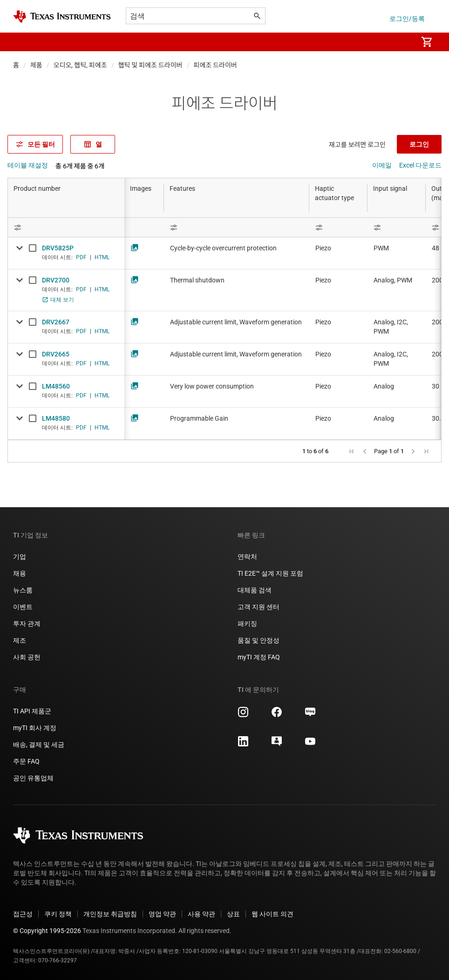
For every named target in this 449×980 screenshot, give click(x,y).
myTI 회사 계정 (35, 728)
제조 (20, 640)
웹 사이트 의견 (272, 914)
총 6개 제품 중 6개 (80, 166)
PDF (81, 257)
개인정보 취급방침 (110, 914)
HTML (102, 257)
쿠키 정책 (58, 914)
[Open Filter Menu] (66, 227)
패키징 (247, 624)
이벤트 (23, 607)
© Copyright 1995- (47, 931)
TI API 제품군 (32, 711)
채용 (20, 573)
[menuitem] (401, 42)
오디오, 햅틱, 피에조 (80, 65)
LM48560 (56, 386)
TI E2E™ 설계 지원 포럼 (270, 573)
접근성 (23, 914)
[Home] (62, 17)
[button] (22, 42)
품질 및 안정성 (259, 640)
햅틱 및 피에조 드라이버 (150, 65)
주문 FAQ (26, 761)
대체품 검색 (255, 590)
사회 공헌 (27, 657)
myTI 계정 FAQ (259, 657)
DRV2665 (56, 354)
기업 (20, 557)
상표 (233, 914)
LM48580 (56, 418)
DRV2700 (56, 280)
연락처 (247, 557)
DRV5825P (58, 248)
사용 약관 (201, 914)
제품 (36, 65)
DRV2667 (56, 322)
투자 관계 (27, 624)
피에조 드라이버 (215, 65)
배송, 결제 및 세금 (39, 745)
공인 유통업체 (33, 778)
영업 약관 (162, 914)
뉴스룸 (23, 590)
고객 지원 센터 (259, 607)
